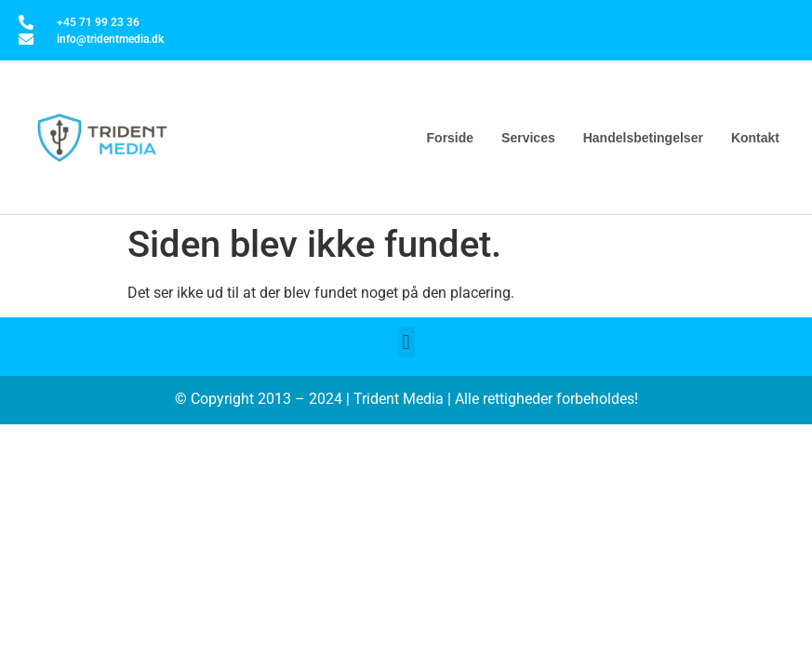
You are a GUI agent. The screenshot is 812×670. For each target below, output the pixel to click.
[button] (406, 342)
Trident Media (399, 399)
